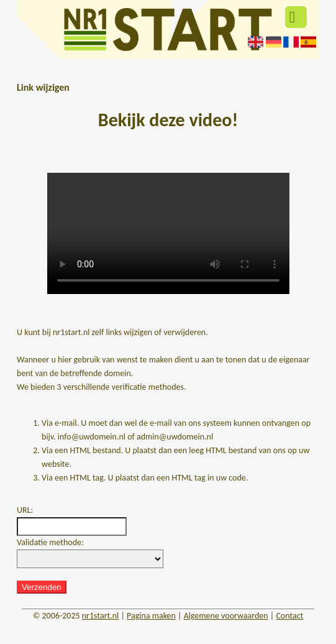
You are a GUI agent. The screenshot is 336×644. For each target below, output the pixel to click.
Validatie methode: (50, 542)
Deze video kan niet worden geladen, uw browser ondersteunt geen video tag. (168, 233)
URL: (25, 510)
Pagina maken (151, 616)
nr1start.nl (101, 616)
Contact (289, 616)
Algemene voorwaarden (226, 616)
